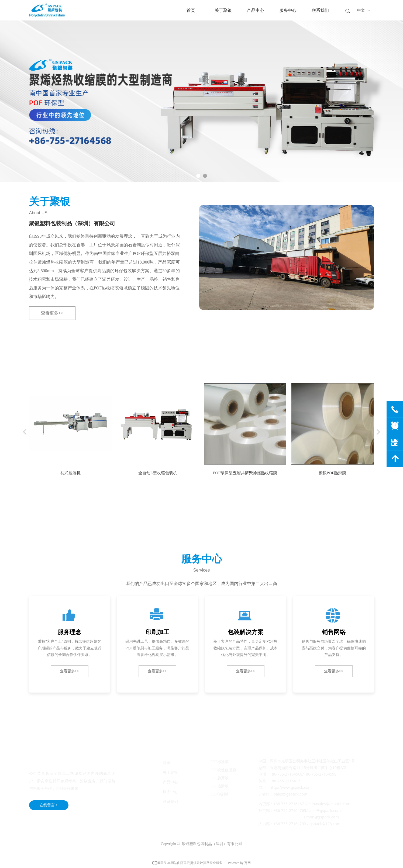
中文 (361, 10)
